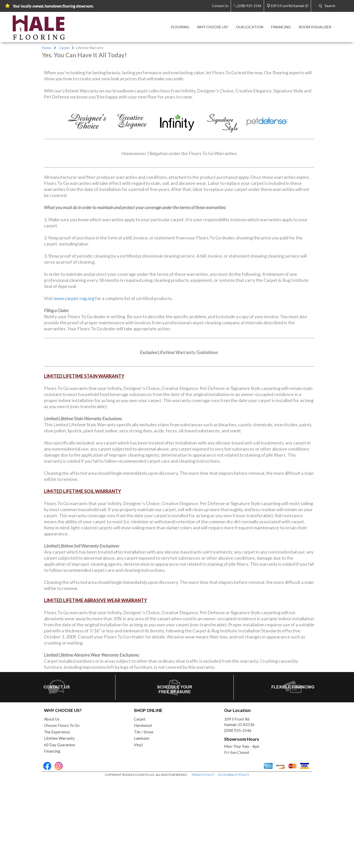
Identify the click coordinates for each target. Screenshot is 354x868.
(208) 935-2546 (238, 819)
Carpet (64, 48)
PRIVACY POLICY (203, 863)
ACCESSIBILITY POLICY (234, 863)
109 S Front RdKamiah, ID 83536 (239, 810)
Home (46, 48)
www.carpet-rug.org (74, 386)
